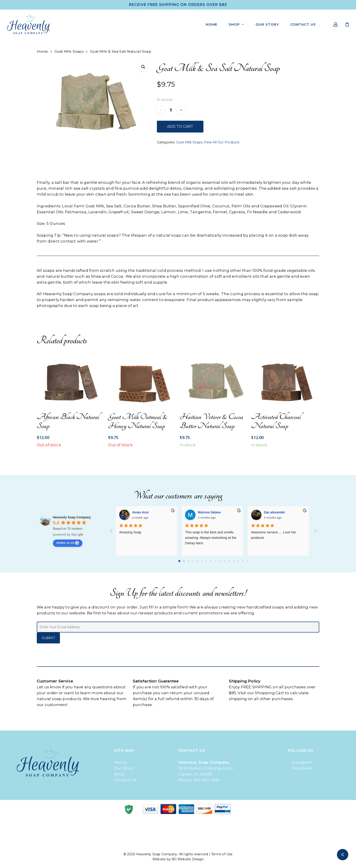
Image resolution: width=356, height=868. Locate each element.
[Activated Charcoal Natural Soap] (285, 380)
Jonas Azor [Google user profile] (140, 512)
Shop (119, 774)
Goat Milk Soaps (69, 51)
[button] (143, 67)
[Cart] (347, 24)
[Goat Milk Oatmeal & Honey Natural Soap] (142, 380)
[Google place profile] (72, 517)
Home (42, 51)
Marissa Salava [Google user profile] (209, 512)
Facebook (300, 768)
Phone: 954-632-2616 (199, 780)
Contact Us (125, 780)
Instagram (300, 762)
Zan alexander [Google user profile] (274, 512)
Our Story (123, 768)
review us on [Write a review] (68, 543)
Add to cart (180, 126)
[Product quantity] (171, 110)
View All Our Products (222, 142)
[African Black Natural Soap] (71, 380)
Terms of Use (222, 854)
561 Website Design (188, 859)
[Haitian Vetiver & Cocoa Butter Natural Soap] (214, 380)
